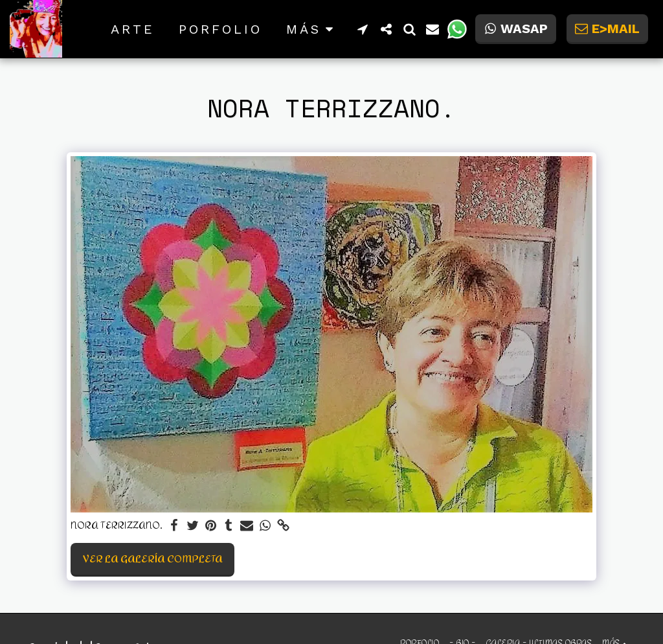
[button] (363, 29)
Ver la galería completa (153, 559)
